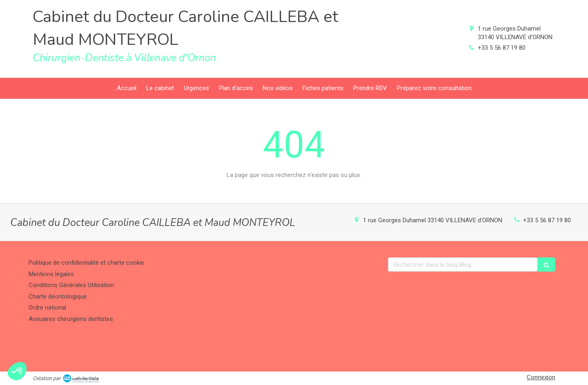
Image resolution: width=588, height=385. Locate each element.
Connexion (541, 377)
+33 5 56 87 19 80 (502, 48)
